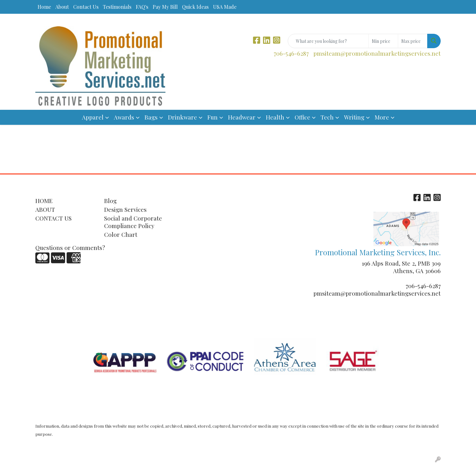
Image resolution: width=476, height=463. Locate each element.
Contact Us (86, 7)
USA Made (225, 7)
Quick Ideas (195, 7)
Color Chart (121, 234)
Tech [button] (327, 117)
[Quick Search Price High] (413, 41)
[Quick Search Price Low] (383, 41)
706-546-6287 (291, 53)
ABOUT (45, 209)
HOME (44, 201)
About (62, 7)
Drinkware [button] (182, 117)
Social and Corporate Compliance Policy (133, 222)
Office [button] (302, 117)
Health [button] (275, 117)
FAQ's (142, 7)
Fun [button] (213, 117)
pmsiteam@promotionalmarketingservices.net (377, 53)
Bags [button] (151, 117)
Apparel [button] (93, 117)
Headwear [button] (242, 117)
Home (44, 7)
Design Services (125, 209)
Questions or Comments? (70, 248)
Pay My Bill (165, 7)
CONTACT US (53, 218)
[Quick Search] (328, 41)
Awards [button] (124, 117)
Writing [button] (354, 117)
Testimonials (117, 7)
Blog (110, 201)
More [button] (382, 117)
